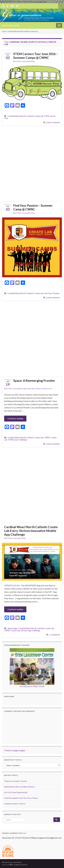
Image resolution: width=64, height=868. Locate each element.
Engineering (27, 389)
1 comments (55, 635)
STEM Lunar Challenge (17, 440)
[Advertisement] (32, 163)
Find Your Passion (52, 293)
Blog (33, 61)
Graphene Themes (21, 865)
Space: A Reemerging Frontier (34, 381)
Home (4, 31)
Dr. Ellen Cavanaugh (22, 61)
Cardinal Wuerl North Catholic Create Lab (25, 116)
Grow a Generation (11, 25)
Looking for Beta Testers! (15, 804)
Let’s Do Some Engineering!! (16, 792)
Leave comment (53, 122)
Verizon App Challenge (30, 631)
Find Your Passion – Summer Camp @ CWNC (33, 207)
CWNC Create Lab (12, 631)
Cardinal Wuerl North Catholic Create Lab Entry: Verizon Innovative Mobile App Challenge (31, 531)
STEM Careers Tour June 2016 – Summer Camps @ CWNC (36, 56)
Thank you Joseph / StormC (16, 781)
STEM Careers (47, 389)
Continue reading (15, 418)
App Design (13, 628)
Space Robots (36, 389)
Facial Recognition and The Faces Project (21, 798)
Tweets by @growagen (15, 750)
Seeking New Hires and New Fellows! (19, 787)
